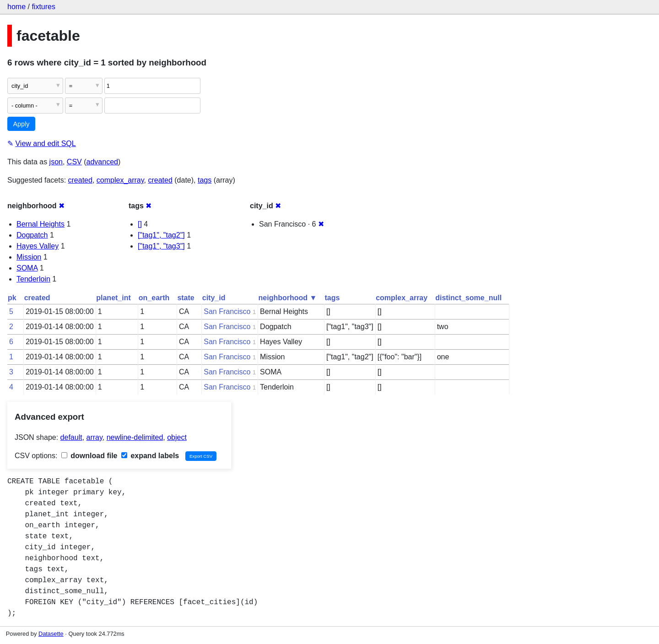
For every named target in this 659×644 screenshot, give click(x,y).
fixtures (43, 7)
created (80, 180)
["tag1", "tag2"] (161, 235)
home (16, 7)
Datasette (51, 634)
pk (12, 298)
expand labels (150, 456)
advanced (102, 162)
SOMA (27, 268)
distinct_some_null (468, 298)
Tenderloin (33, 279)
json (56, 162)
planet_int (113, 298)
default (71, 437)
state (186, 298)
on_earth (154, 298)
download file (89, 456)
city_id (214, 298)
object (177, 437)
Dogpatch (32, 235)
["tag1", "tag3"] (161, 246)
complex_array (120, 180)
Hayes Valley (38, 246)
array (95, 437)
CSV (74, 162)
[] (140, 224)
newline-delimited (135, 437)
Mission (29, 257)
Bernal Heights (41, 224)
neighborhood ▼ (288, 298)
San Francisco (227, 311)
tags (205, 180)
